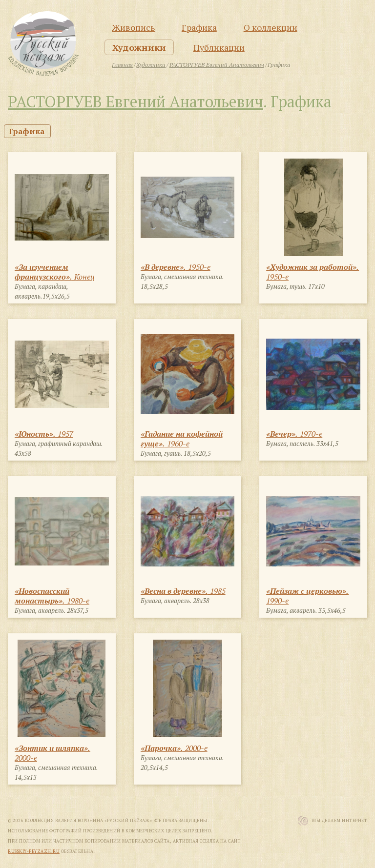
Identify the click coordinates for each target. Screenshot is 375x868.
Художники (139, 47)
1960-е (182, 439)
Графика (199, 27)
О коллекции (271, 27)
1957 (44, 434)
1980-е (52, 596)
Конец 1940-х (55, 277)
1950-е (176, 267)
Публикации (219, 47)
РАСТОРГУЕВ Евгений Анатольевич (135, 101)
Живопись (133, 27)
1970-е (294, 434)
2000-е (52, 753)
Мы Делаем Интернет (340, 821)
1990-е (307, 596)
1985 (183, 591)
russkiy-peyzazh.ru (34, 851)
